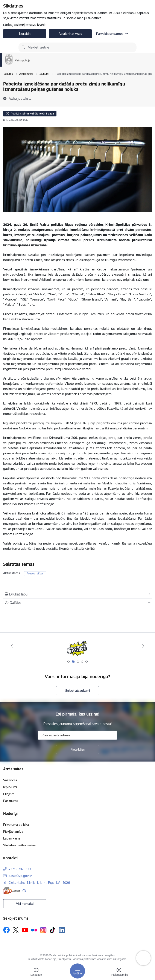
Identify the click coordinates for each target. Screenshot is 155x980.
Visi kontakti (25, 904)
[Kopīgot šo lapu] (77, 603)
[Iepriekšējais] (12, 646)
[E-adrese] (12, 891)
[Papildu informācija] (24, 891)
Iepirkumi (10, 787)
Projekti (9, 794)
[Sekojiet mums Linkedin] (62, 930)
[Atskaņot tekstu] (20, 98)
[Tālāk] (143, 646)
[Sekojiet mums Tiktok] (53, 930)
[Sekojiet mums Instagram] (43, 930)
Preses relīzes (35, 573)
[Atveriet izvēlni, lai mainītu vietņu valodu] (36, 972)
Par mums (11, 801)
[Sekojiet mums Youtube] (25, 930)
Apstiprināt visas (70, 34)
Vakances (10, 780)
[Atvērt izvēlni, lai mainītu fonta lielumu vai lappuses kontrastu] (119, 972)
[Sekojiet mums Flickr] (34, 930)
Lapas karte (12, 838)
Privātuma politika (16, 825)
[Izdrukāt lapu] (77, 594)
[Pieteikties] (77, 750)
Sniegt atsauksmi (77, 691)
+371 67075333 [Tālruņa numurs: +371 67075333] (20, 869)
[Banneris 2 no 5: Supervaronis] (77, 646)
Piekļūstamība (13, 831)
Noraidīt (25, 34)
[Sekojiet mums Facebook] (6, 930)
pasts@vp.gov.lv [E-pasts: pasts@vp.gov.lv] (20, 876)
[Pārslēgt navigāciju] (77, 971)
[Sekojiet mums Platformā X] (16, 930)
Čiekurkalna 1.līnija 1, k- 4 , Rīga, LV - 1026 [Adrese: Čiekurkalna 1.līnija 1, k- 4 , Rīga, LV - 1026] (39, 883)
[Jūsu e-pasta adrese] (77, 735)
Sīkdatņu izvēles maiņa (19, 845)
